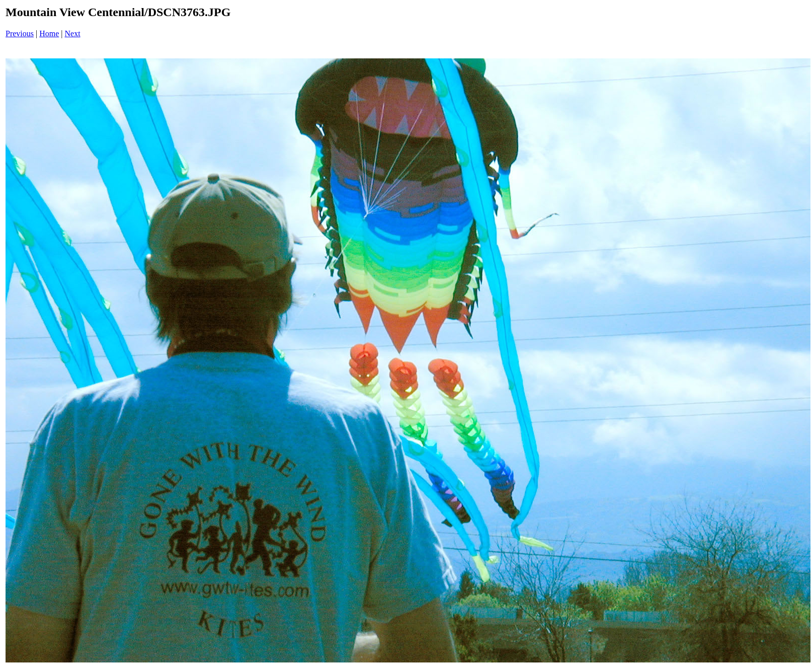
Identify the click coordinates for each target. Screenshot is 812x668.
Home (49, 33)
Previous (20, 33)
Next (73, 33)
